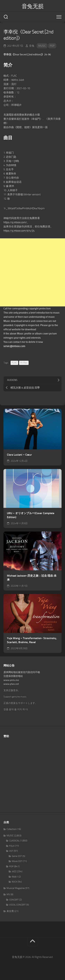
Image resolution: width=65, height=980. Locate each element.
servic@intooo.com (14, 346)
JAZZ (14, 871)
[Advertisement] (32, 272)
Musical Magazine (16, 888)
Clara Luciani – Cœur (19, 455)
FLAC (14, 363)
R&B (14, 877)
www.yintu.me (11, 680)
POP (52, 46)
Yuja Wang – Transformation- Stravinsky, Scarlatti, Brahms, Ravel (32, 640)
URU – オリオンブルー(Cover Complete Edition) (31, 515)
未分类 (10, 911)
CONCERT (14, 900)
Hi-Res (24, 363)
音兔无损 (33, 6)
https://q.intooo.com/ (15, 222)
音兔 (32, 46)
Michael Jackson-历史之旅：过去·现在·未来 (32, 578)
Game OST (17, 856)
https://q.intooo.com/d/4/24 (19, 231)
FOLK (12, 846)
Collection (11, 829)
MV (8, 894)
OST (11, 851)
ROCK (14, 882)
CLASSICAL (14, 841)
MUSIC (42, 46)
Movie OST (17, 861)
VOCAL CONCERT (17, 905)
